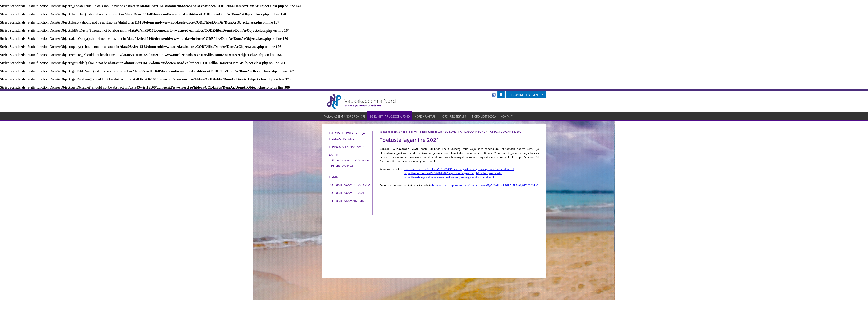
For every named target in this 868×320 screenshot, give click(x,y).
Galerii (334, 155)
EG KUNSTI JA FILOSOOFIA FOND (465, 132)
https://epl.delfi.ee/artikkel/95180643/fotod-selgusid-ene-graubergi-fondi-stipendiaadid (459, 169)
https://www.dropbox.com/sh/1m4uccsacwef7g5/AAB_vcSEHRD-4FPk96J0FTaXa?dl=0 (485, 185)
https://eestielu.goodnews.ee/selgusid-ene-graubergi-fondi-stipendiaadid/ (450, 177)
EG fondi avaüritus (342, 166)
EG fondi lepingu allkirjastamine (350, 160)
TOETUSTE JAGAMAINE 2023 (347, 201)
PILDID (334, 176)
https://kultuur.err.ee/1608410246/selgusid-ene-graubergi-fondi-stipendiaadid (453, 173)
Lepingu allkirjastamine (348, 147)
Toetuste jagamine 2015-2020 (350, 185)
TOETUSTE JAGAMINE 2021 (347, 193)
